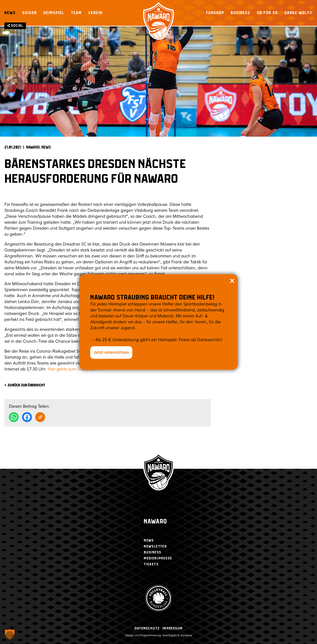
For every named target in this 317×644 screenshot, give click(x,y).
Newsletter (155, 546)
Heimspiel (54, 13)
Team (76, 13)
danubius (186, 635)
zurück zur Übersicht (26, 385)
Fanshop (215, 13)
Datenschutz (147, 628)
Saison (29, 13)
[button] (10, 634)
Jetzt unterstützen (111, 352)
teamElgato (170, 635)
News (10, 13)
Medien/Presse (158, 558)
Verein (95, 13)
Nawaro (155, 522)
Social (15, 26)
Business (241, 13)
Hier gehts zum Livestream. (73, 369)
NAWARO (33, 147)
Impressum (172, 628)
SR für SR (267, 13)
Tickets (151, 564)
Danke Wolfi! (299, 13)
